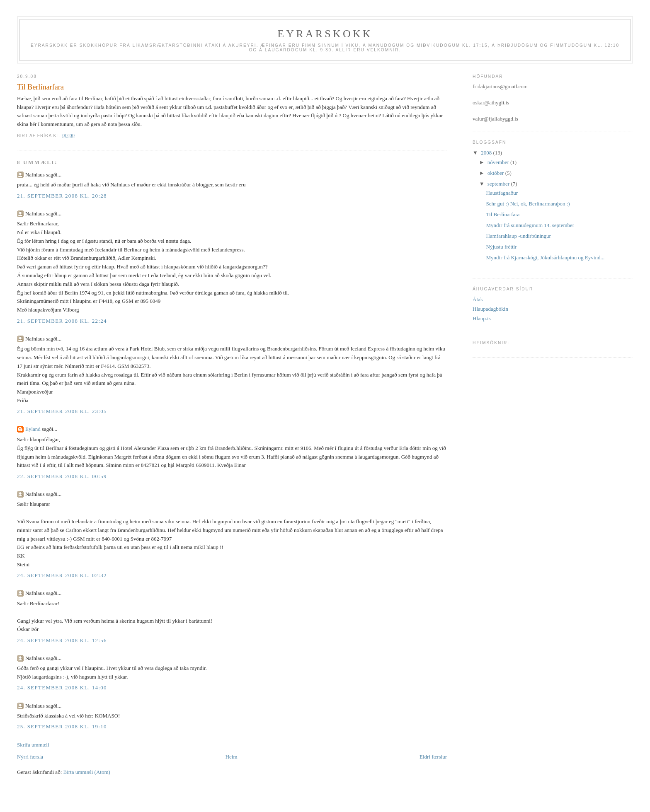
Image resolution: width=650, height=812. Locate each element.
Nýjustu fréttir (502, 247)
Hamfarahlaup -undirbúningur (519, 236)
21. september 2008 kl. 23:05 (62, 411)
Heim (232, 757)
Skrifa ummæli (33, 745)
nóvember (499, 162)
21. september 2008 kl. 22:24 (62, 321)
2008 (487, 153)
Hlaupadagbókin (490, 309)
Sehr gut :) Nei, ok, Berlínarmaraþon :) (528, 204)
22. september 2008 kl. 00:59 (62, 476)
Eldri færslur (433, 757)
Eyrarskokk (325, 34)
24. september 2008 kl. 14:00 (62, 688)
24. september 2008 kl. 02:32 (62, 575)
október (496, 173)
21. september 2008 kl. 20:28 (62, 196)
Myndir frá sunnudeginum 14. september (530, 225)
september (499, 184)
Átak (478, 299)
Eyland (33, 429)
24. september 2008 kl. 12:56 (62, 640)
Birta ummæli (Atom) (87, 772)
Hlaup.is (482, 318)
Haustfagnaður (502, 193)
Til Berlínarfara (503, 214)
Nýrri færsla (30, 757)
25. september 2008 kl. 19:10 (62, 726)
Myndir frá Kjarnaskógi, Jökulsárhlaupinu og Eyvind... (546, 257)
